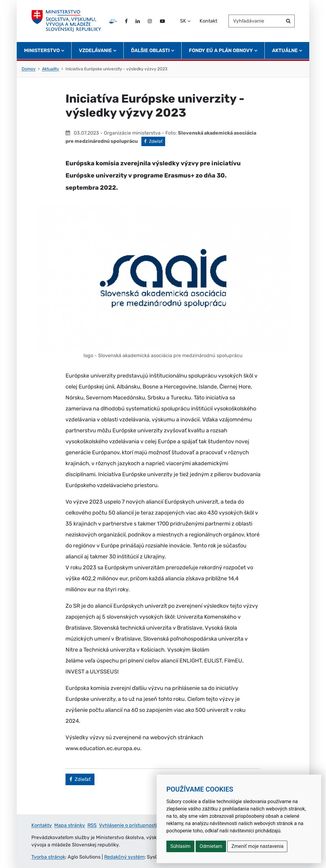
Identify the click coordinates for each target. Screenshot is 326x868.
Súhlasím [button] (180, 846)
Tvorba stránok (48, 857)
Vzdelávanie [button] (95, 50)
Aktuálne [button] (285, 50)
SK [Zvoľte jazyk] (183, 21)
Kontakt (208, 21)
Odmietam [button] (211, 846)
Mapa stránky (70, 825)
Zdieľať (155, 141)
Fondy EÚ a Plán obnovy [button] (221, 50)
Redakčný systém (124, 857)
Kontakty (42, 825)
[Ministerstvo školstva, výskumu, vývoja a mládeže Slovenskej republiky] (66, 21)
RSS (92, 825)
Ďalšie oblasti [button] (150, 50)
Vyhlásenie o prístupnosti (128, 825)
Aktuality (51, 69)
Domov (29, 69)
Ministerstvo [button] (42, 50)
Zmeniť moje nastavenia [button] (257, 846)
